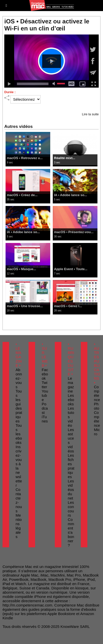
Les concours (71, 509)
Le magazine (71, 385)
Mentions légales (19, 526)
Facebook (45, 374)
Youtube (45, 395)
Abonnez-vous (19, 378)
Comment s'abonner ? (71, 532)
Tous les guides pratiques (19, 406)
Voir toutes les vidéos (51, 319)
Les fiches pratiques (71, 466)
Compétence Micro (97, 423)
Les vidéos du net (71, 490)
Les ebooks (71, 400)
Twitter (45, 385)
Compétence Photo (97, 398)
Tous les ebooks (19, 434)
